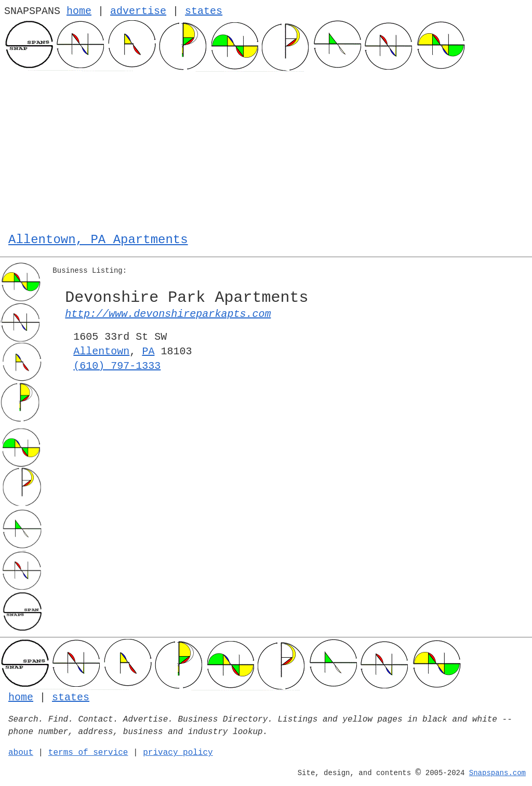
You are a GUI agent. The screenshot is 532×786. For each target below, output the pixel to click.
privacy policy (178, 753)
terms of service (88, 753)
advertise (138, 11)
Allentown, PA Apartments (98, 240)
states (204, 11)
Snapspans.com (497, 773)
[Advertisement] (266, 150)
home (79, 11)
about (21, 753)
